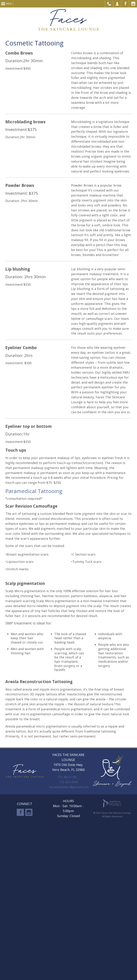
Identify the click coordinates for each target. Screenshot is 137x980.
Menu (9, 4)
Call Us (109, 4)
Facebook (125, 4)
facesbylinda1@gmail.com (69, 787)
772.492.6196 (67, 777)
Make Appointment (117, 4)
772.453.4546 (68, 782)
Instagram (29, 812)
